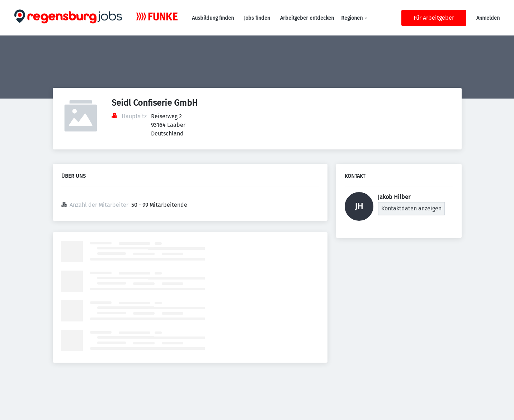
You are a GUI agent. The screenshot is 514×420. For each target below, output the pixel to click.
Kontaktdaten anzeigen (411, 208)
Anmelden (488, 18)
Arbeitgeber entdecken (307, 18)
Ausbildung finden (213, 18)
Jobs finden (257, 18)
